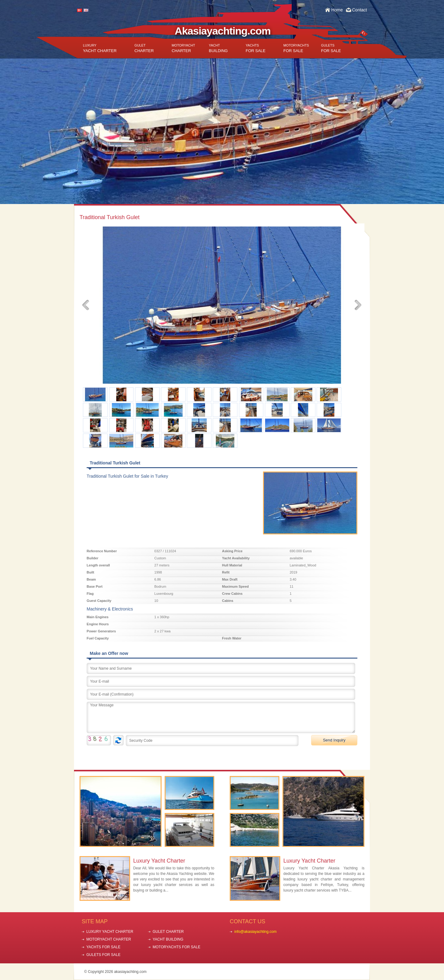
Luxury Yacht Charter (159, 861)
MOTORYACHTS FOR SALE (177, 947)
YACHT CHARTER (100, 48)
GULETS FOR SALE (103, 955)
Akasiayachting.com (223, 31)
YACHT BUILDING (168, 939)
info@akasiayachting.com (255, 932)
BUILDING (218, 48)
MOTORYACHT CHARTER (109, 939)
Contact (360, 10)
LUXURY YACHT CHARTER (110, 932)
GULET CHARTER (168, 932)
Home (337, 10)
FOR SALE (256, 48)
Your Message (221, 717)
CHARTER (144, 48)
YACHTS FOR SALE (103, 947)
